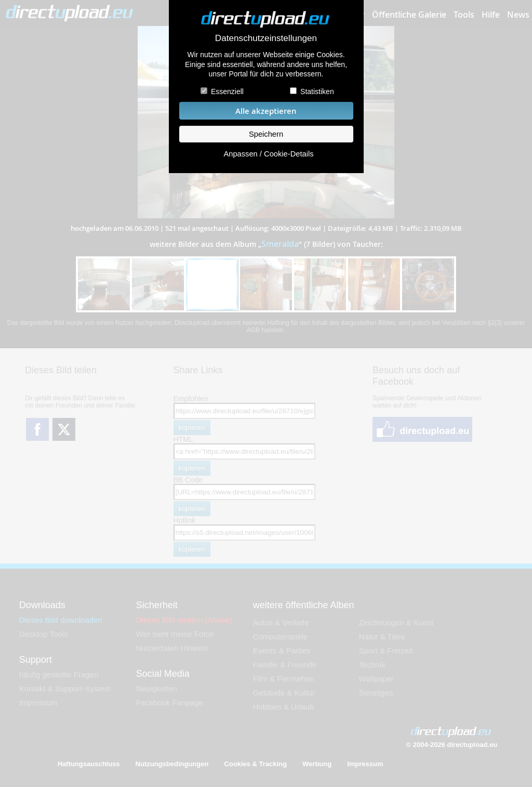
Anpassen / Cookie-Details (268, 154)
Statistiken (317, 91)
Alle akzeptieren (266, 111)
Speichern (266, 134)
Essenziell (227, 91)
